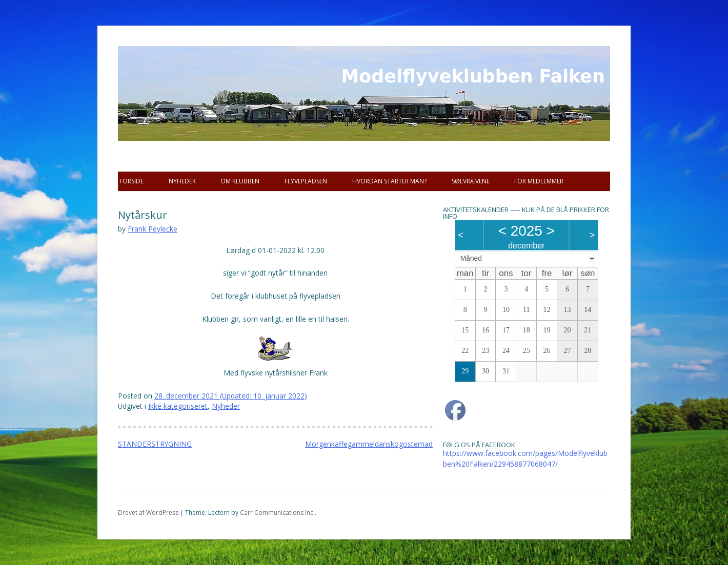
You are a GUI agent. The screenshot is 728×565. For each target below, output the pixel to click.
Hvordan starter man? (389, 181)
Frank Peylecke (153, 229)
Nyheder (182, 181)
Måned (471, 258)
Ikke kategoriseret (178, 406)
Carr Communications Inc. (277, 512)
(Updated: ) (231, 396)
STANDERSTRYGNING (155, 444)
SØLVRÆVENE (471, 181)
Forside (132, 181)
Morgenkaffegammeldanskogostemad (369, 444)
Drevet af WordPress (148, 512)
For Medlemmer (539, 181)
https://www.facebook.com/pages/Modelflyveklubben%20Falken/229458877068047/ (525, 458)
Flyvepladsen (306, 181)
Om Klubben (240, 181)
